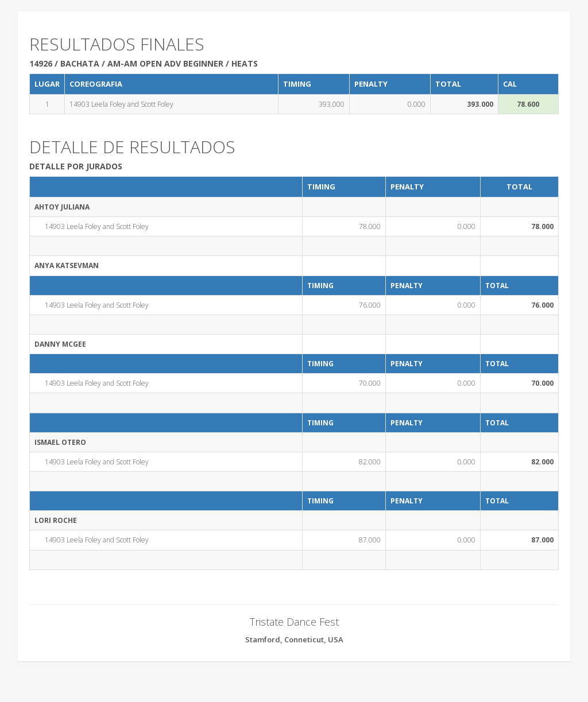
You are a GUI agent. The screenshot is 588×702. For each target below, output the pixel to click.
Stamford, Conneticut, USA (294, 639)
